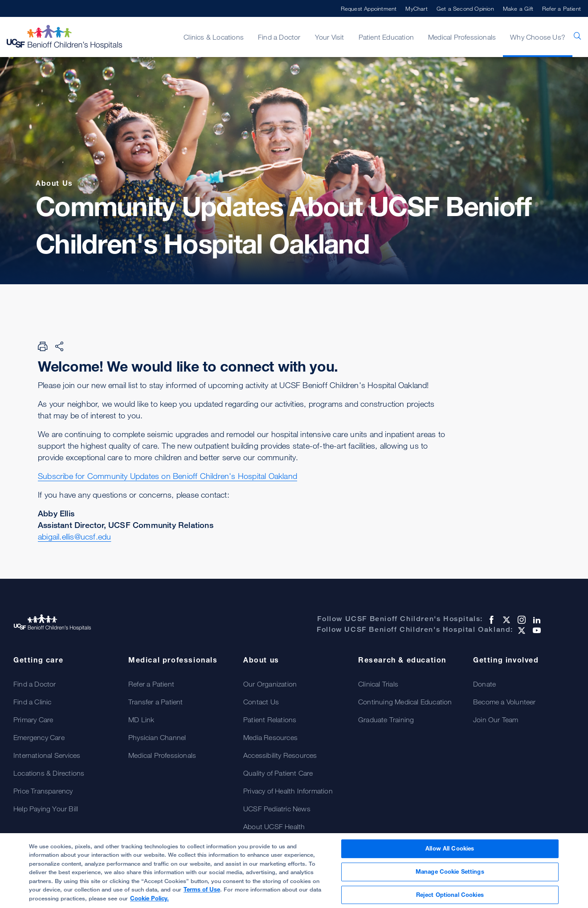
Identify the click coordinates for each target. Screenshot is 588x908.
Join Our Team (496, 720)
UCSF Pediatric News (277, 809)
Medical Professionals (462, 37)
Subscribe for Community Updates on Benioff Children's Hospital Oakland (167, 476)
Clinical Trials (378, 684)
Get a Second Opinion (465, 8)
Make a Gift (518, 8)
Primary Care (33, 720)
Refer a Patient (561, 8)
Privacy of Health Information (288, 791)
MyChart (416, 8)
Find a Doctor (279, 37)
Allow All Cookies (450, 852)
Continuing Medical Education (405, 702)
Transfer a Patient (156, 702)
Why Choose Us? (538, 37)
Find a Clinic (33, 702)
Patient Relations (270, 720)
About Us (54, 183)
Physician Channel (157, 737)
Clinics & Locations (214, 37)
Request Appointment (369, 8)
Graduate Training (386, 720)
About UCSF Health (274, 826)
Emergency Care (39, 737)
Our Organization (270, 684)
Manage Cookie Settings (450, 875)
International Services (47, 755)
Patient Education (386, 37)
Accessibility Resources (280, 755)
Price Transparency (43, 791)
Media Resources (270, 737)
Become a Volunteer (504, 702)
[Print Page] (43, 346)
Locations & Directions (49, 773)
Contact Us (261, 702)
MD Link (141, 720)
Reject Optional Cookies (450, 898)
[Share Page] (59, 346)
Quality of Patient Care (278, 773)
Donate (484, 684)
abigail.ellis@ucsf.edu (74, 536)
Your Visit (330, 37)
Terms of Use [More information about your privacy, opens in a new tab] (202, 893)
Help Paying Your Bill (46, 809)
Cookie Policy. (149, 902)
